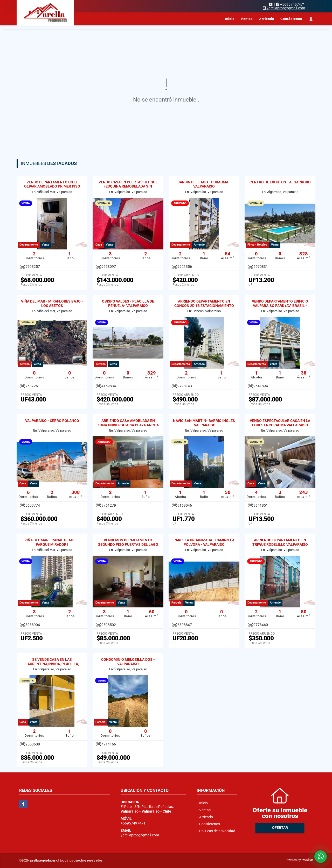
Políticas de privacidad (217, 831)
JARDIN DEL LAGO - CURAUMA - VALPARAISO (204, 184)
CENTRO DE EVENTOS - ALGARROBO (280, 182)
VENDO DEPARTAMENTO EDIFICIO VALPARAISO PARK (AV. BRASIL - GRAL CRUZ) (280, 306)
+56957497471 (293, 4)
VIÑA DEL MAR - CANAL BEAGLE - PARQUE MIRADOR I (52, 542)
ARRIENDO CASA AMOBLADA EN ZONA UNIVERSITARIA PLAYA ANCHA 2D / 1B (128, 425)
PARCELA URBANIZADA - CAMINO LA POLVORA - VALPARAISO (204, 542)
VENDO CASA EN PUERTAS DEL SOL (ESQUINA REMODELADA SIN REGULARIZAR (128, 186)
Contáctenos (291, 19)
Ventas (247, 19)
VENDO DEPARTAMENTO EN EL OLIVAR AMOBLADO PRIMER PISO (52, 184)
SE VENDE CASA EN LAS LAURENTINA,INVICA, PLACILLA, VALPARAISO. (52, 664)
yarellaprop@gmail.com (140, 835)
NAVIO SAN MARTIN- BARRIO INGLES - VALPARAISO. (204, 423)
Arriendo (267, 19)
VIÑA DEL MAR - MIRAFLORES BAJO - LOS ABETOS (52, 303)
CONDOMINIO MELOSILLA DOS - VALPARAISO (128, 662)
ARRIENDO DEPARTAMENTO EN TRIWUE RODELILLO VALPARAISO (280, 542)
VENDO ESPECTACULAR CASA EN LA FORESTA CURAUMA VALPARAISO (280, 423)
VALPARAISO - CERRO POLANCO (52, 421)
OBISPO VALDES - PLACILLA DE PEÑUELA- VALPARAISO (128, 303)
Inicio (230, 19)
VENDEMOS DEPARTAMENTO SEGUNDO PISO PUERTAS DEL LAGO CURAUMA (128, 544)
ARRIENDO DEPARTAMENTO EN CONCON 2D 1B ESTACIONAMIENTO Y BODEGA (204, 306)
